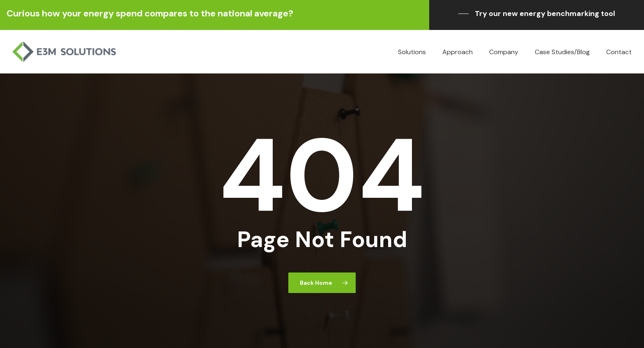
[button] (537, 14)
